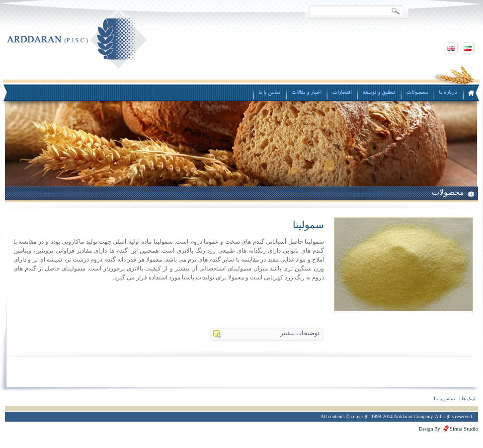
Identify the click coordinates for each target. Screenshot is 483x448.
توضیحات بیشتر (300, 333)
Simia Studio (464, 429)
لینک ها (469, 399)
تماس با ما (444, 399)
